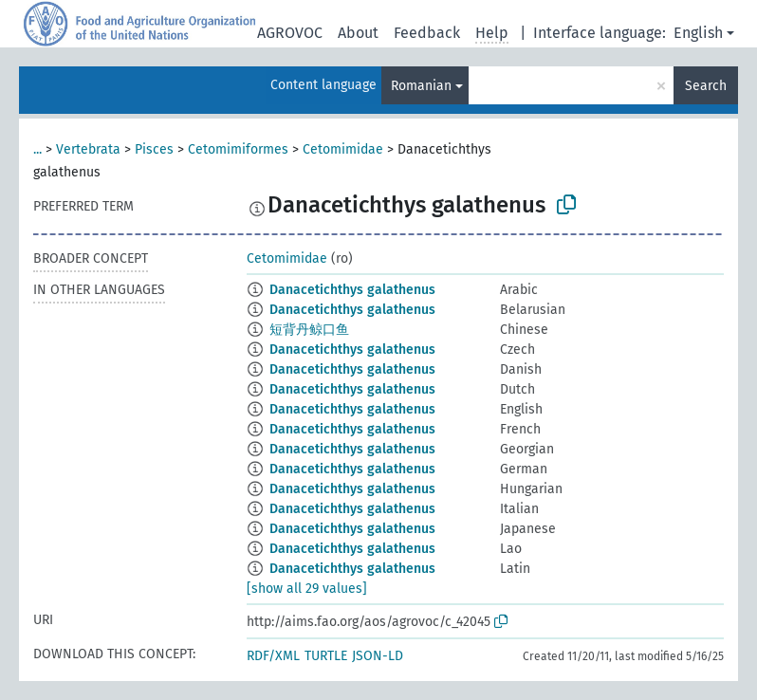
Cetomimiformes (238, 149)
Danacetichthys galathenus (352, 290)
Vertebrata (88, 149)
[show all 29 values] (307, 589)
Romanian (421, 86)
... (37, 149)
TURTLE (326, 656)
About (358, 33)
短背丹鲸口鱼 (309, 330)
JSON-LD (378, 656)
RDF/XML (273, 656)
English (698, 33)
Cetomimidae (343, 149)
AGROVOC (290, 33)
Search (706, 86)
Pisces (154, 149)
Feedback (427, 33)
